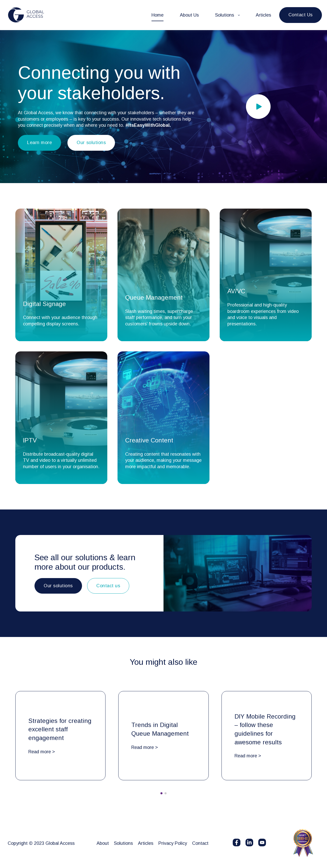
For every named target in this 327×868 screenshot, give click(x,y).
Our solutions (91, 143)
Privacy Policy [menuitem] (173, 843)
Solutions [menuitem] (123, 843)
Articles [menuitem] (146, 843)
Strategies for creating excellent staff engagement (60, 729)
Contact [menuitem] (200, 843)
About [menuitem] (103, 843)
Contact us (108, 586)
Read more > (42, 752)
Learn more (39, 143)
